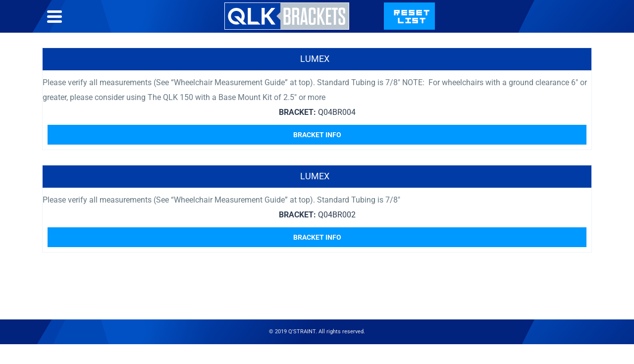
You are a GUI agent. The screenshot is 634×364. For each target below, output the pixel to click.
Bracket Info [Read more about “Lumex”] (317, 135)
